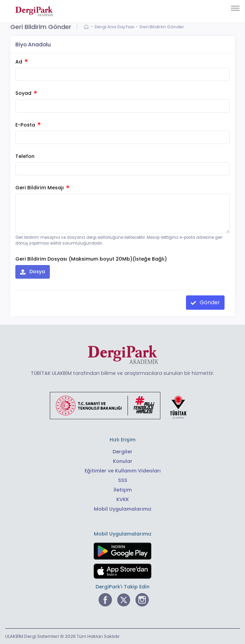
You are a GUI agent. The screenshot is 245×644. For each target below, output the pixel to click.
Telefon (25, 156)
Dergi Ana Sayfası (114, 27)
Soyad (26, 93)
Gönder (209, 302)
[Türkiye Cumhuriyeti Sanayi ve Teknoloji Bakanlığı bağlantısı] (122, 405)
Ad (21, 62)
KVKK (123, 499)
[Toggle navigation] (235, 8)
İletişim (123, 490)
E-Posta (28, 125)
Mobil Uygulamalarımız (123, 509)
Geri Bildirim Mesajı (42, 188)
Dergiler (122, 452)
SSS (123, 480)
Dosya (37, 272)
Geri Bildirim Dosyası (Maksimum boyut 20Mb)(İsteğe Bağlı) (91, 259)
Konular (123, 461)
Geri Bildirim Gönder (162, 27)
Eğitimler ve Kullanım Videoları (123, 471)
